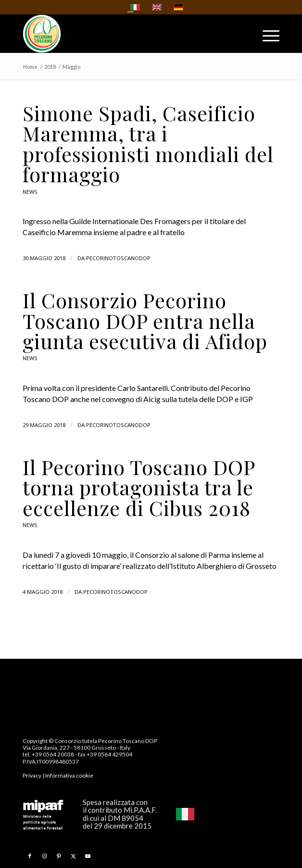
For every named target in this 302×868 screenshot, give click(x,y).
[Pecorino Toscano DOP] (125, 34)
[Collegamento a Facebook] (30, 856)
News (30, 192)
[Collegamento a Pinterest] (59, 856)
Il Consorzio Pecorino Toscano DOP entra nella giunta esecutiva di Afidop (145, 321)
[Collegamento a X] (73, 856)
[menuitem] (266, 38)
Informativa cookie (69, 775)
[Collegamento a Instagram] (44, 856)
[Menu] (266, 38)
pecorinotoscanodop (118, 258)
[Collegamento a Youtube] (88, 856)
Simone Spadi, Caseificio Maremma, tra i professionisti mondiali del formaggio (148, 144)
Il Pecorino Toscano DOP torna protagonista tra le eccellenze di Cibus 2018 (139, 487)
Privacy (32, 775)
